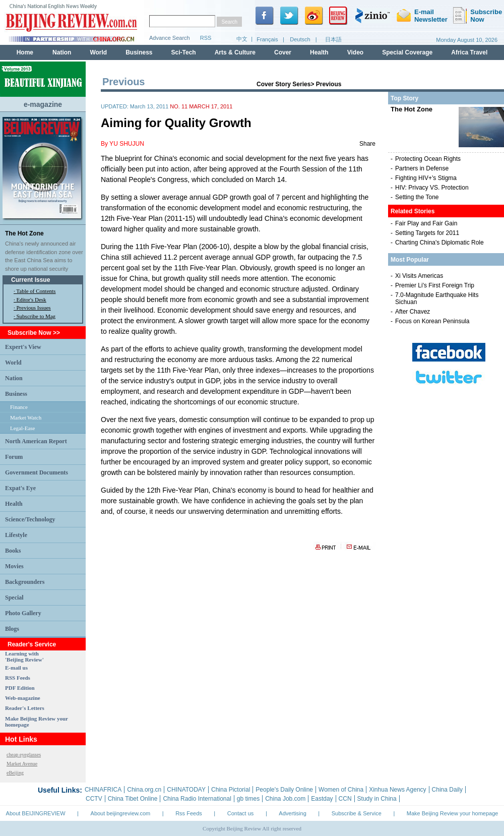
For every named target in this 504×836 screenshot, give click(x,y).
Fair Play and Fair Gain (426, 223)
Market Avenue (22, 764)
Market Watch (26, 417)
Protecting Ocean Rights (428, 159)
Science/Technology (30, 519)
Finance (19, 407)
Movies (14, 566)
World (13, 363)
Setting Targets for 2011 (427, 233)
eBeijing (15, 773)
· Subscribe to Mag (35, 316)
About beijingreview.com (121, 813)
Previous (329, 84)
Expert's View (23, 347)
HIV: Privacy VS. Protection (432, 188)
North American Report (36, 441)
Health (14, 504)
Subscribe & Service (357, 813)
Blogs (12, 629)
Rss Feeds (189, 813)
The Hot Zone (24, 233)
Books (13, 551)
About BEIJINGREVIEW (36, 813)
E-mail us (16, 668)
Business (16, 394)
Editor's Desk (31, 300)
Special (14, 598)
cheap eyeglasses (24, 755)
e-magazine (43, 104)
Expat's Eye (20, 488)
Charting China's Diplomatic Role (439, 243)
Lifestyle (16, 535)
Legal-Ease (22, 428)
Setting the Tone (417, 197)
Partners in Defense (422, 168)
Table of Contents (36, 291)
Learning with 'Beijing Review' (24, 656)
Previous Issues (34, 308)
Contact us (241, 813)
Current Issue (30, 280)
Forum (14, 457)
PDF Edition (20, 688)
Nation (14, 378)
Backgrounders (25, 582)
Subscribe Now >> (34, 333)
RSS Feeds (18, 678)
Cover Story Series (283, 84)
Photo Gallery (23, 613)
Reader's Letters (25, 708)
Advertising (292, 813)
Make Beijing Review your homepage (453, 813)
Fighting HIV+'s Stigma (426, 178)
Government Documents (37, 472)
